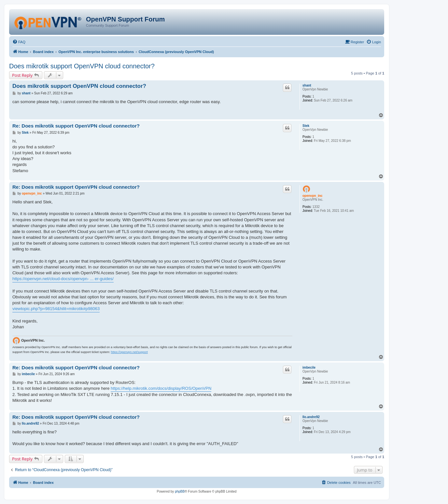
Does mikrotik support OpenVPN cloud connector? (82, 66)
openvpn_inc (313, 196)
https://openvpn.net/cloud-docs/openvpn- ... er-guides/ (63, 279)
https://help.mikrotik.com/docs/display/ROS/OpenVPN (161, 388)
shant (307, 85)
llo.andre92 (311, 417)
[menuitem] (19, 42)
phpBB (180, 491)
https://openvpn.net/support (129, 352)
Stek (306, 126)
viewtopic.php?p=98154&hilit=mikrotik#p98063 (56, 309)
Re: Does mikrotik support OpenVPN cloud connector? (76, 126)
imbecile (309, 368)
